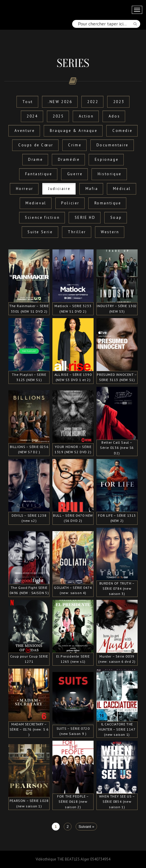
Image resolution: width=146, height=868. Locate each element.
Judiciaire (59, 189)
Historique (110, 174)
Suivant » (86, 827)
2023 (119, 102)
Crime (75, 145)
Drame (35, 159)
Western (110, 232)
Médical (122, 189)
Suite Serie (40, 232)
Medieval (36, 203)
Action (86, 116)
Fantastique (39, 174)
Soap (116, 218)
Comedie (122, 131)
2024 (32, 116)
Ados (114, 116)
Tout (28, 102)
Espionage (107, 159)
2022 (93, 102)
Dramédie (69, 159)
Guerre (75, 174)
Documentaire (113, 145)
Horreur (25, 189)
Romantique (108, 203)
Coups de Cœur (36, 145)
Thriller (77, 232)
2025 (58, 116)
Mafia (92, 189)
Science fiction (42, 218)
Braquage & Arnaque (74, 131)
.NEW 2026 (60, 102)
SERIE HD (85, 218)
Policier (70, 203)
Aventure (25, 131)
